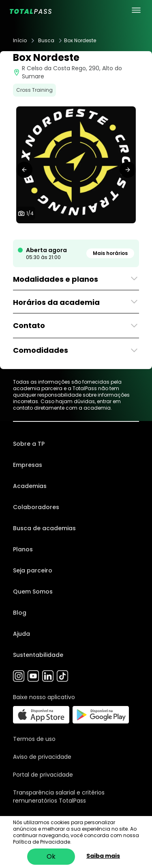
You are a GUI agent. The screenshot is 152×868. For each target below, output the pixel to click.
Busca (46, 41)
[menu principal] (136, 10)
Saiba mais (103, 856)
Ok (51, 856)
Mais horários (110, 253)
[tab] (66, 231)
